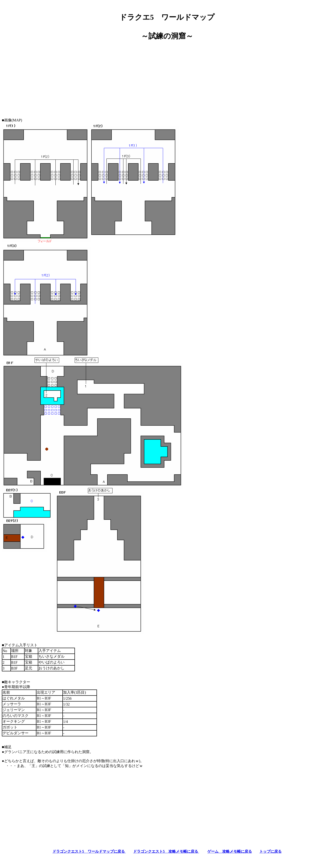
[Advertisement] (167, 78)
